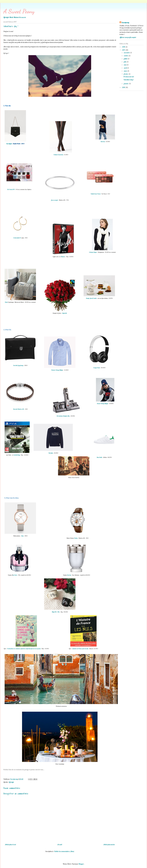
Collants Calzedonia (58, 155)
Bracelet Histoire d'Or (19, 409)
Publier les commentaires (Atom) (64, 851)
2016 (124, 87)
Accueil (60, 844)
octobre (126, 56)
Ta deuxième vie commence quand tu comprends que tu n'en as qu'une (24, 649)
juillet (126, 59)
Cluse (23, 536)
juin (125, 62)
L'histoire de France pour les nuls (80, 649)
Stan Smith (99, 457)
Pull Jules (51, 453)
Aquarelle (64, 313)
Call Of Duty (17, 455)
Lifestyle (11, 782)
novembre (127, 53)
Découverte (22, 17)
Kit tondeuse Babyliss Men (63, 416)
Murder (63, 257)
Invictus (69, 575)
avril (125, 68)
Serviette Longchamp (18, 365)
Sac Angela (9, 144)
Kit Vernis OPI (11, 189)
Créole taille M (17, 238)
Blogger (81, 864)
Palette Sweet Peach (96, 194)
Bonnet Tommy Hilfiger (103, 404)
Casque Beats (97, 368)
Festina (76, 538)
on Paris (15, 575)
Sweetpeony (125, 23)
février (126, 74)
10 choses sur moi (129, 77)
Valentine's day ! (129, 80)
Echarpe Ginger (93, 252)
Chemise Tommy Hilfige (57, 370)
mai (125, 65)
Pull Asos (103, 142)
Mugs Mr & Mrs (56, 612)
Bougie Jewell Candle (91, 298)
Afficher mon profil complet (128, 37)
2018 (124, 47)
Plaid (6, 302)
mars (126, 71)
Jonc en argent (54, 200)
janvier (126, 84)
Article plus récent (10, 844)
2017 (124, 50)
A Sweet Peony (19, 11)
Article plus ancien (109, 844)
